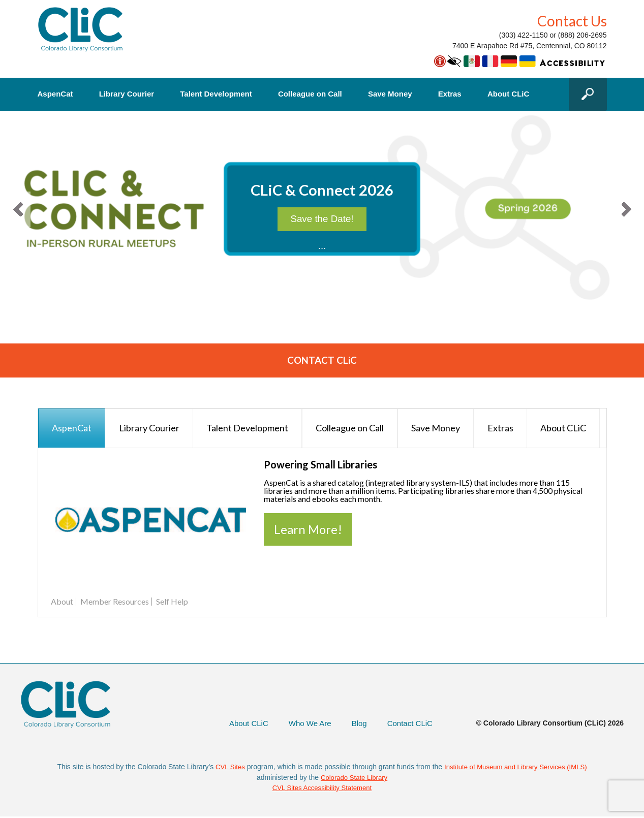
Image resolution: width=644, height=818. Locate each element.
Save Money (390, 94)
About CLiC (508, 94)
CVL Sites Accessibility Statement (322, 789)
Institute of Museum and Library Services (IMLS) (516, 767)
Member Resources (115, 602)
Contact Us (572, 21)
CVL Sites (226, 767)
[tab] (72, 429)
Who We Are (304, 724)
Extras (450, 94)
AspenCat (55, 94)
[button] (18, 209)
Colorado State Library (354, 778)
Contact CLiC (408, 724)
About (62, 602)
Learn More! (308, 530)
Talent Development (216, 94)
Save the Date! (322, 229)
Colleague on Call (310, 94)
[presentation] (72, 429)
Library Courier (127, 94)
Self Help (172, 602)
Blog (356, 724)
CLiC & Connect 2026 (322, 192)
